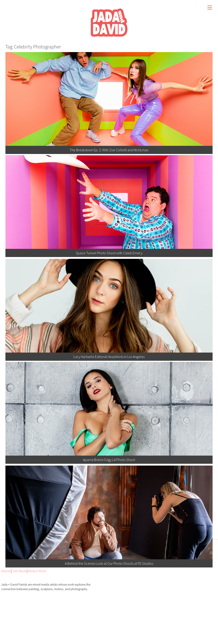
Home (6, 571)
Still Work (19, 571)
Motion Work (37, 571)
